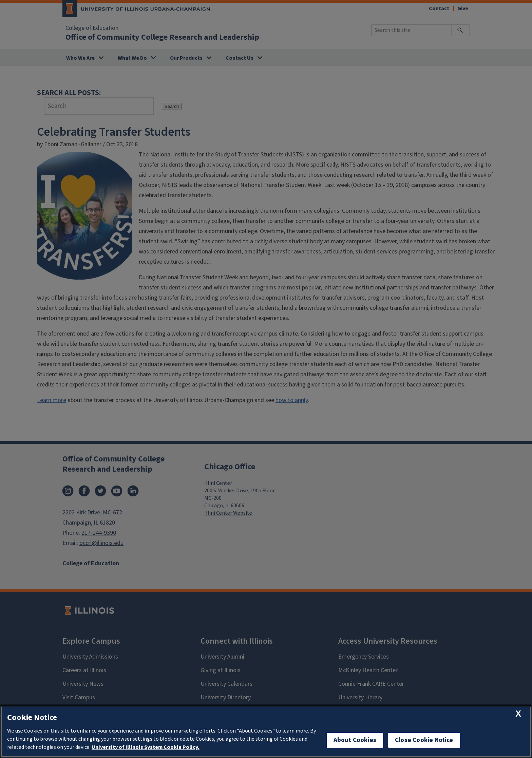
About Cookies (355, 740)
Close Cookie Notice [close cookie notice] (424, 740)
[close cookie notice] (518, 714)
